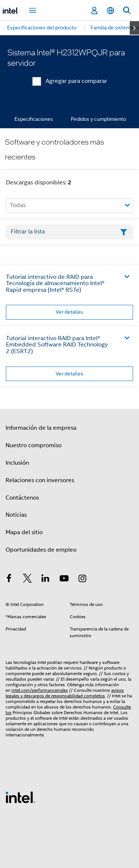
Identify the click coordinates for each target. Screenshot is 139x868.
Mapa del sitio (24, 532)
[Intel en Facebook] (9, 580)
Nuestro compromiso (34, 445)
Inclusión (17, 463)
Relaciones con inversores (40, 480)
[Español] (110, 11)
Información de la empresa (41, 428)
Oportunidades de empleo (41, 550)
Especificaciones (34, 119)
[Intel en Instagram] (82, 580)
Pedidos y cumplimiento (98, 119)
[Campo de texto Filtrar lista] (69, 232)
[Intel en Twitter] (27, 580)
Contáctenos (22, 498)
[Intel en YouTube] (64, 580)
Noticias (16, 515)
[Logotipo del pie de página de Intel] (20, 797)
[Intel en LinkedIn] (46, 580)
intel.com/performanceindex (40, 690)
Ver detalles (69, 312)
